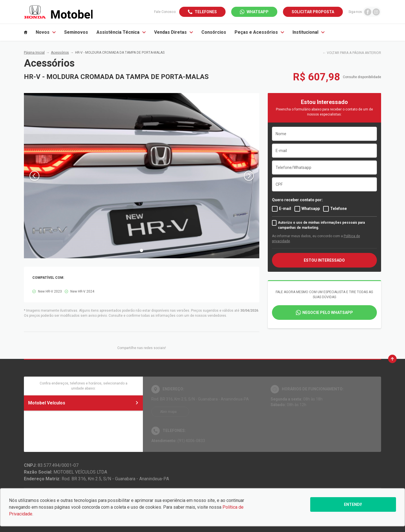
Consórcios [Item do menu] (214, 32)
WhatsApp (258, 12)
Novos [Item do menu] (46, 32)
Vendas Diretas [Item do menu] (174, 32)
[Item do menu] (26, 32)
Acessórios (60, 53)
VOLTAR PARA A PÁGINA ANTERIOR (354, 53)
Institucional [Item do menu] (309, 32)
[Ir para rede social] (368, 12)
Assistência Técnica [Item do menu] (121, 32)
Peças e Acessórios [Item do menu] (259, 32)
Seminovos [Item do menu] (76, 32)
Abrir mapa (168, 412)
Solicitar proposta (313, 12)
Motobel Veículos (83, 403)
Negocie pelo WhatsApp (328, 313)
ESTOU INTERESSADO (324, 260)
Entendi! (353, 504)
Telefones (206, 12)
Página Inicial (34, 53)
